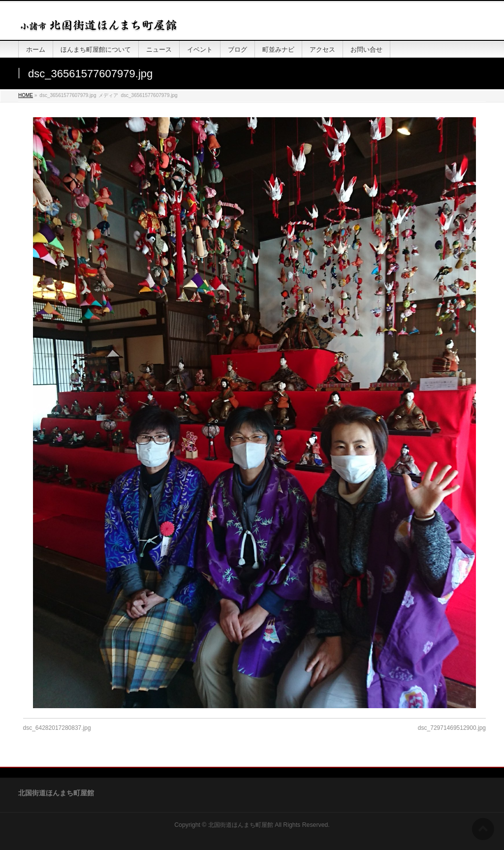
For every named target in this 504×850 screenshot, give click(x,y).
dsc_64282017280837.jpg (57, 728)
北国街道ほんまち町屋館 (241, 825)
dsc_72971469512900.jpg (452, 728)
